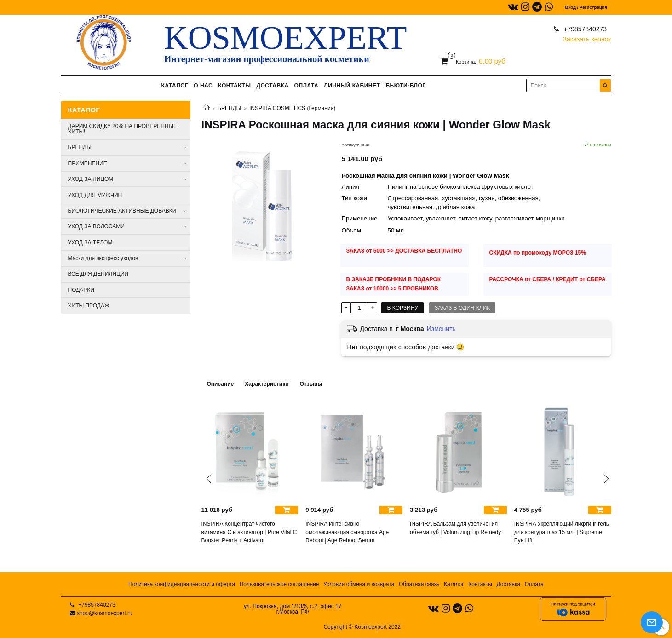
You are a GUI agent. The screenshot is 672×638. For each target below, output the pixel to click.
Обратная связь (419, 584)
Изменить (441, 329)
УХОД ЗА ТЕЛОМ (90, 243)
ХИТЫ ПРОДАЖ (89, 306)
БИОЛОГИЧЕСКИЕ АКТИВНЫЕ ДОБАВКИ (122, 211)
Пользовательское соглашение (279, 584)
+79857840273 (584, 29)
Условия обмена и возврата (359, 584)
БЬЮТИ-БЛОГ (405, 86)
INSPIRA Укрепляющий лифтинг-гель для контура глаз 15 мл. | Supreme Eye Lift (562, 532)
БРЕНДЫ (229, 108)
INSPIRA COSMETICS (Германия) (292, 108)
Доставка (509, 584)
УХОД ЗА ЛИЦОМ (91, 179)
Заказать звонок (587, 37)
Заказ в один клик (462, 308)
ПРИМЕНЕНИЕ (88, 163)
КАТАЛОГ (175, 86)
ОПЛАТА (307, 86)
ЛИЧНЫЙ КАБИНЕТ (352, 86)
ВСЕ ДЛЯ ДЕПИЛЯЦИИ (98, 274)
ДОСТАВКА (272, 86)
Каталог (454, 584)
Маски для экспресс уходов (103, 258)
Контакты (480, 584)
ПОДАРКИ (81, 290)
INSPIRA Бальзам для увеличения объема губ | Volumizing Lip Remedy (455, 528)
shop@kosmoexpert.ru (105, 613)
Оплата (534, 584)
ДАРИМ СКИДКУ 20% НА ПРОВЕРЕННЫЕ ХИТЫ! (123, 129)
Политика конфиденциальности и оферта (182, 584)
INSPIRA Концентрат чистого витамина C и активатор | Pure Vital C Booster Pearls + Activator (249, 532)
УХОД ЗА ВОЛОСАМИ (96, 226)
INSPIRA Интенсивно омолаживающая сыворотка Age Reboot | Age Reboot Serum (347, 532)
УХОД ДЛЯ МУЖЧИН (95, 195)
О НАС (203, 86)
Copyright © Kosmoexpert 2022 (362, 627)
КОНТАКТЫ (234, 86)
